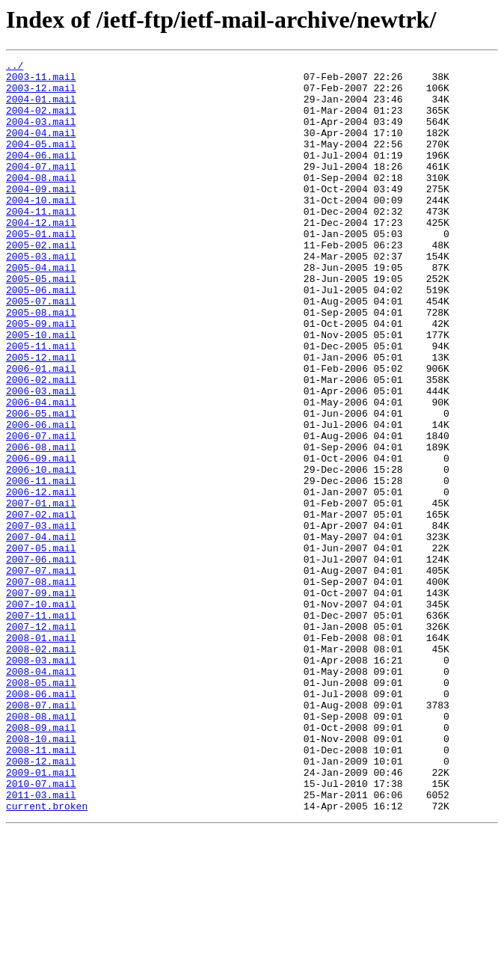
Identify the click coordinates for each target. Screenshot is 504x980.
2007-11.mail (41, 727)
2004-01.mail (41, 108)
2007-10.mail (41, 714)
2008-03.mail (41, 781)
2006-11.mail (41, 566)
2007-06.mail (41, 660)
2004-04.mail (41, 148)
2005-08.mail (41, 364)
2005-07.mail (41, 350)
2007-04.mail (41, 633)
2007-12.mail (41, 741)
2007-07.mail (41, 673)
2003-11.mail (41, 81)
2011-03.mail (41, 943)
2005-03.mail (41, 296)
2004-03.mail (41, 135)
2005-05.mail (41, 323)
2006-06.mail (41, 498)
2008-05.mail (41, 808)
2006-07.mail (41, 512)
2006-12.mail (41, 579)
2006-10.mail (41, 552)
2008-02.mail (41, 768)
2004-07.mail (41, 189)
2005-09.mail (41, 377)
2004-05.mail (41, 162)
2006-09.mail (41, 539)
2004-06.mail (41, 175)
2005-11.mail (41, 404)
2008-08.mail (41, 848)
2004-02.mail (41, 121)
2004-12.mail (41, 256)
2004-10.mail (41, 229)
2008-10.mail (41, 875)
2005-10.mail (41, 391)
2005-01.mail (41, 269)
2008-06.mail (41, 821)
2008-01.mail (41, 754)
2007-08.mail (41, 687)
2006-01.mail (41, 431)
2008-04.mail (41, 794)
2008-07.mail (41, 835)
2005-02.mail (41, 283)
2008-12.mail (41, 902)
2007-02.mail (41, 606)
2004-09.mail (41, 215)
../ (15, 67)
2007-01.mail (41, 592)
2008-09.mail (41, 862)
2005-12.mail (41, 417)
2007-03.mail (41, 619)
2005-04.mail (41, 310)
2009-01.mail (41, 916)
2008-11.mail (41, 889)
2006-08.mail (41, 525)
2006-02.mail (41, 444)
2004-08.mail (41, 202)
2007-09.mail (41, 700)
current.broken (47, 956)
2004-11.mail (41, 242)
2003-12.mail (41, 94)
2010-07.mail (41, 929)
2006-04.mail (41, 471)
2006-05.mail (41, 485)
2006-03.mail (41, 458)
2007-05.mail (41, 646)
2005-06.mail (41, 337)
